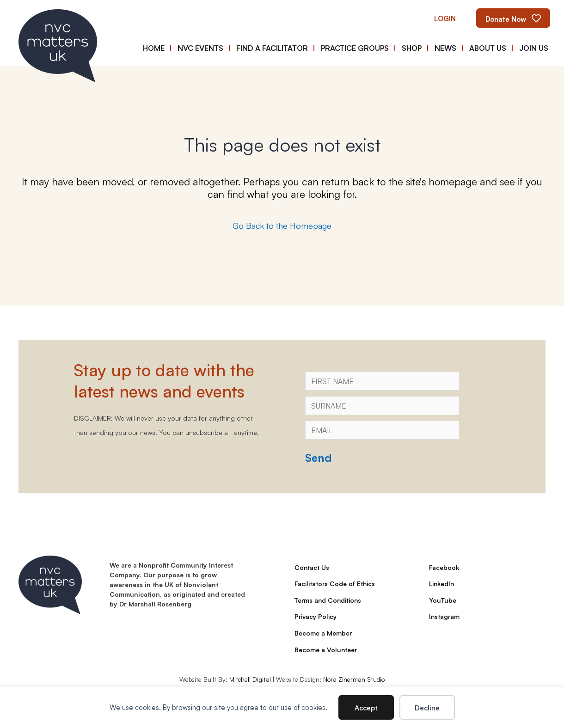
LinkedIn (441, 583)
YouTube (443, 600)
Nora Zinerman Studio (354, 679)
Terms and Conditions (328, 600)
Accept (366, 707)
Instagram (444, 616)
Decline (427, 707)
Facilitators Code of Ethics (335, 583)
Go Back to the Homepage (282, 225)
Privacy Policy (316, 616)
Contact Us (312, 567)
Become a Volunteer (326, 649)
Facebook (444, 567)
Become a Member (323, 633)
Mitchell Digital (250, 679)
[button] (445, 18)
